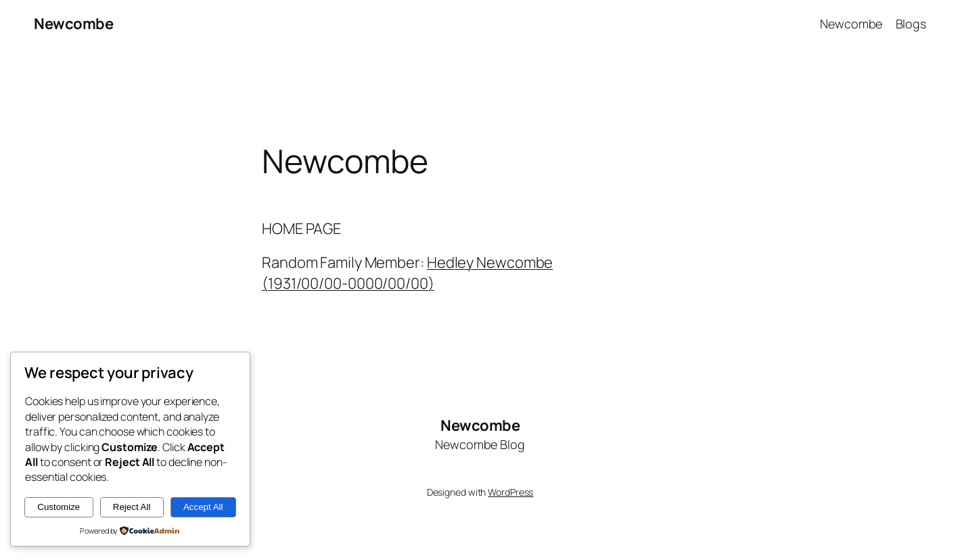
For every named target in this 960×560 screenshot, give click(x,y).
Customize (59, 507)
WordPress (510, 492)
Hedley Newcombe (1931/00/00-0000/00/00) (407, 273)
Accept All (203, 507)
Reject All (132, 507)
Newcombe (73, 24)
